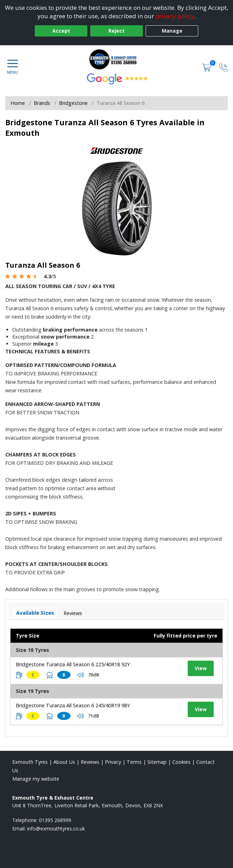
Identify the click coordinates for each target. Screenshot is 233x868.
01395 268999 (55, 820)
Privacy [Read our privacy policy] (113, 762)
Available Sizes (35, 613)
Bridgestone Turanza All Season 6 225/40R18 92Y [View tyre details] (73, 664)
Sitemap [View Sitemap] (157, 762)
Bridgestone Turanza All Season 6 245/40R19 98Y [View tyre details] (73, 705)
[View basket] (207, 67)
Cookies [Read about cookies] (181, 762)
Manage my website (36, 779)
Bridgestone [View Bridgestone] (73, 103)
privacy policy (175, 16)
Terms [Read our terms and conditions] (134, 762)
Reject (116, 31)
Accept (61, 31)
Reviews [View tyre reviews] (73, 613)
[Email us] (56, 829)
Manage (172, 31)
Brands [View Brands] (42, 103)
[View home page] (116, 59)
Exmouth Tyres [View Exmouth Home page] (30, 762)
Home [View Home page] (18, 103)
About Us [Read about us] (64, 762)
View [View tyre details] (201, 668)
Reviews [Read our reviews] (90, 762)
